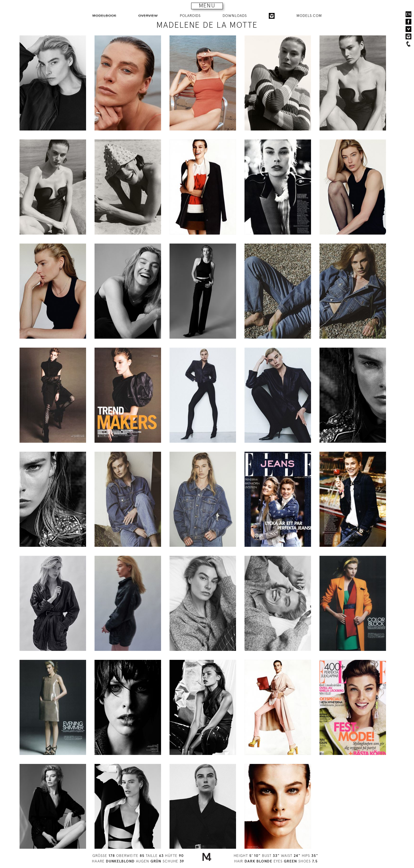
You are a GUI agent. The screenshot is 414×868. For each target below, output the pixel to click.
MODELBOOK (104, 16)
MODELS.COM (309, 16)
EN (408, 14)
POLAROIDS (190, 16)
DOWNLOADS (235, 16)
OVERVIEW (148, 16)
